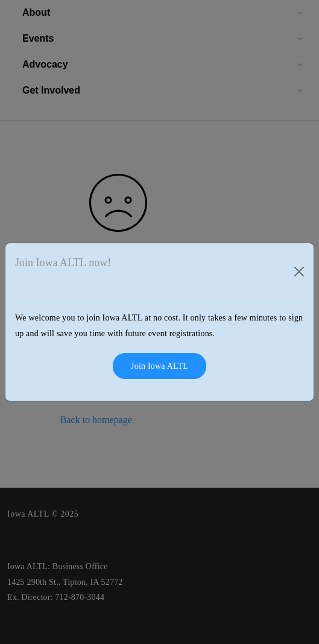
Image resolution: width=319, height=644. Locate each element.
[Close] (299, 272)
